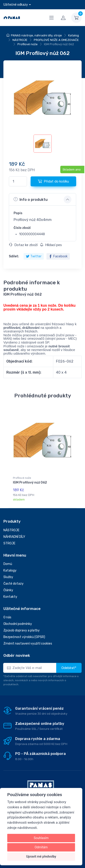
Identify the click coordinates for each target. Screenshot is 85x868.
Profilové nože (28, 44)
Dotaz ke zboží (23, 245)
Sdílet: (14, 256)
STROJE (9, 543)
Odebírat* (69, 668)
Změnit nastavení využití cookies (28, 644)
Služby (8, 577)
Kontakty (10, 597)
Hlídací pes (51, 245)
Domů (8, 564)
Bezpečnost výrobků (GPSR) (24, 637)
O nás (7, 617)
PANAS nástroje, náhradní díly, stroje (36, 35)
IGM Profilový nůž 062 (30, 483)
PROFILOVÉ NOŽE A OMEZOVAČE (56, 40)
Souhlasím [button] (41, 838)
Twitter (34, 256)
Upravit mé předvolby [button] (41, 856)
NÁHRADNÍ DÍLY (14, 537)
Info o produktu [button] (31, 199)
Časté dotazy (13, 584)
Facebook (58, 256)
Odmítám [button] (41, 847)
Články (8, 590)
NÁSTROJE (20, 40)
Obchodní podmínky (18, 624)
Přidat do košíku (53, 181)
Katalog (74, 35)
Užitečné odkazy (16, 5)
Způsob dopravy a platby (22, 630)
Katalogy (10, 570)
